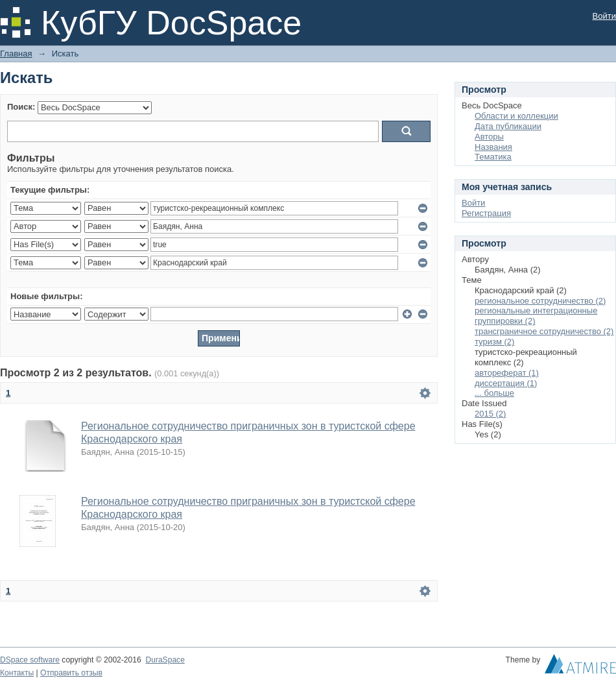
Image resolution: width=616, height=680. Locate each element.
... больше (494, 393)
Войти (604, 16)
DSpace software (30, 660)
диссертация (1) (506, 383)
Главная (16, 54)
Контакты (17, 673)
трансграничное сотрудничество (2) (544, 331)
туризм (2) (494, 342)
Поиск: (21, 107)
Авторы (489, 137)
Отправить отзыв (71, 673)
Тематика (493, 157)
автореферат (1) (507, 373)
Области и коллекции (516, 116)
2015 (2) (490, 414)
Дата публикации (508, 126)
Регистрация (486, 213)
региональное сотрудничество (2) (540, 301)
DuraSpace (165, 660)
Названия (493, 147)
